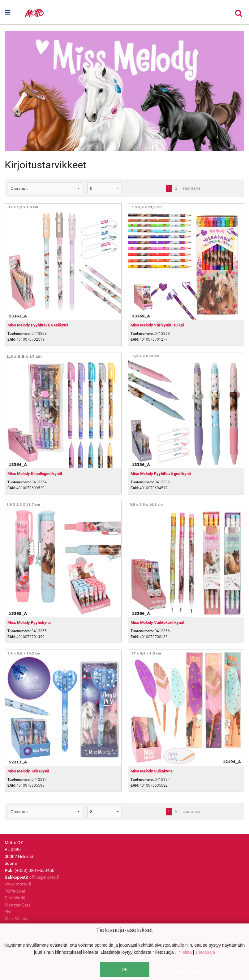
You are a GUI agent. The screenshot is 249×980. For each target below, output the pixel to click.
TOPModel (15, 891)
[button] (14, 12)
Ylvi (8, 912)
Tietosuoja (205, 952)
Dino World (15, 898)
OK (125, 969)
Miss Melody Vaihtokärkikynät (157, 622)
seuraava (191, 188)
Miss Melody (17, 919)
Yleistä (186, 952)
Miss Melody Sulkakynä (152, 771)
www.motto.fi (18, 884)
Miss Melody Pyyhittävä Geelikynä (38, 325)
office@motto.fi (44, 877)
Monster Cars (18, 905)
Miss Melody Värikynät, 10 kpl (157, 325)
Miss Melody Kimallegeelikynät (35, 474)
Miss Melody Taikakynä (28, 771)
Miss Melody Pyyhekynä (29, 622)
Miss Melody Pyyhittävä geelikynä (161, 474)
